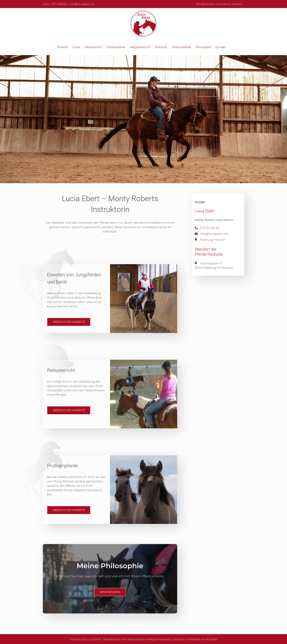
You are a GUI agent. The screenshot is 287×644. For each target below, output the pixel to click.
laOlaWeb (211, 639)
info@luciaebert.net (82, 4)
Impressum (178, 639)
